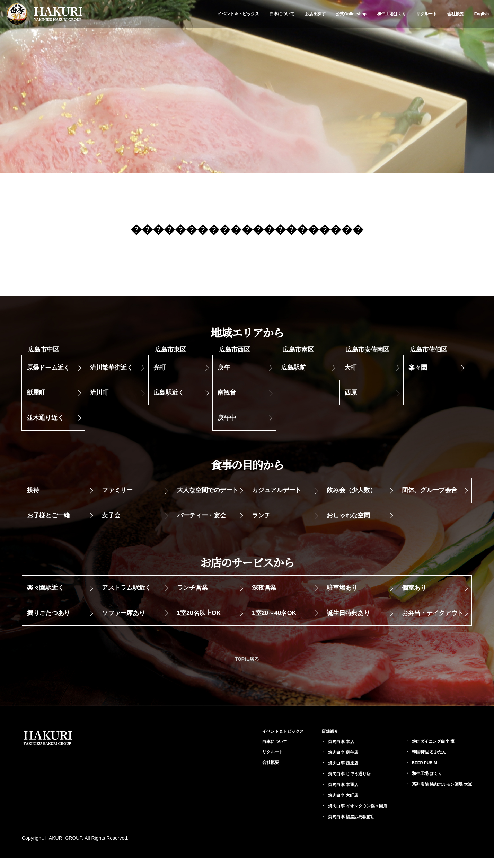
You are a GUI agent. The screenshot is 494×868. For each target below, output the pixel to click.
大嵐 (437, 794)
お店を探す (315, 14)
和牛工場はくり (391, 14)
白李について (282, 14)
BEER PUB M (417, 772)
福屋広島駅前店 (336, 826)
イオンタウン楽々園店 (343, 816)
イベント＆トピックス (238, 14)
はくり (419, 783)
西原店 (326, 773)
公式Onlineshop (351, 14)
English (482, 14)
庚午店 (326, 762)
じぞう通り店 (333, 784)
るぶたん (422, 761)
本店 (324, 751)
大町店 (326, 805)
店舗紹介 (311, 741)
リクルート (426, 14)
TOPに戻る (247, 668)
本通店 (326, 794)
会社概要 (456, 14)
